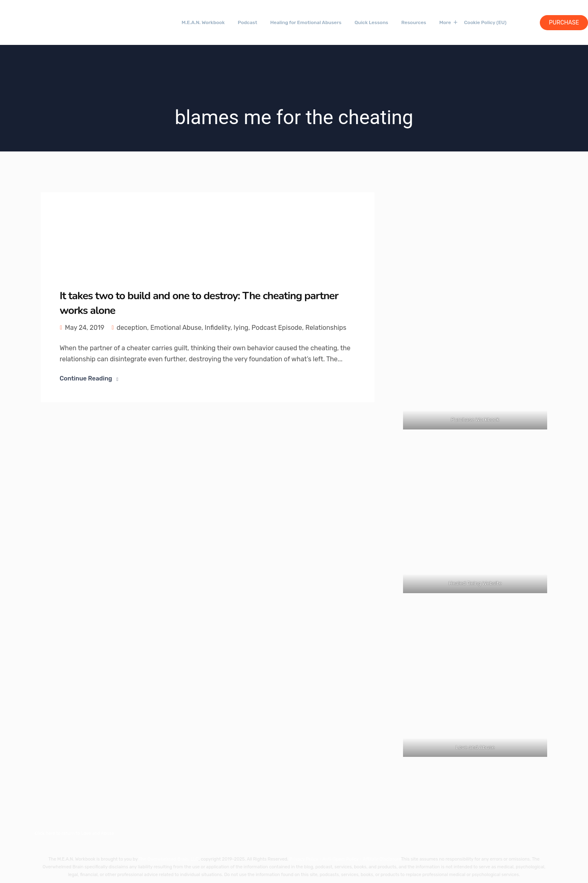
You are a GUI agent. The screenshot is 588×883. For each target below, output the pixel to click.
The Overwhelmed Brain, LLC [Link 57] (169, 859)
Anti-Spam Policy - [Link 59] (343, 859)
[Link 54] (475, 521)
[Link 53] (475, 314)
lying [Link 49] (241, 328)
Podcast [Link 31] (247, 22)
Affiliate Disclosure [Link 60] (382, 859)
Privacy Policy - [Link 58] (306, 859)
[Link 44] (102, 233)
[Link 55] (475, 685)
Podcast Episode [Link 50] (277, 328)
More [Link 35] (445, 22)
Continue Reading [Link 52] (86, 378)
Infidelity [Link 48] (217, 328)
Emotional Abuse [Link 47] (176, 328)
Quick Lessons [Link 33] (371, 22)
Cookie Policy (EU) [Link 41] (485, 22)
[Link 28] (39, 21)
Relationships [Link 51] (326, 328)
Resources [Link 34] (414, 22)
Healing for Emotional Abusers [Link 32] (306, 22)
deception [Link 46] (132, 328)
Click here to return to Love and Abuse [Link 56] (75, 833)
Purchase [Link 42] (564, 23)
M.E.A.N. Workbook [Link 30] (203, 22)
